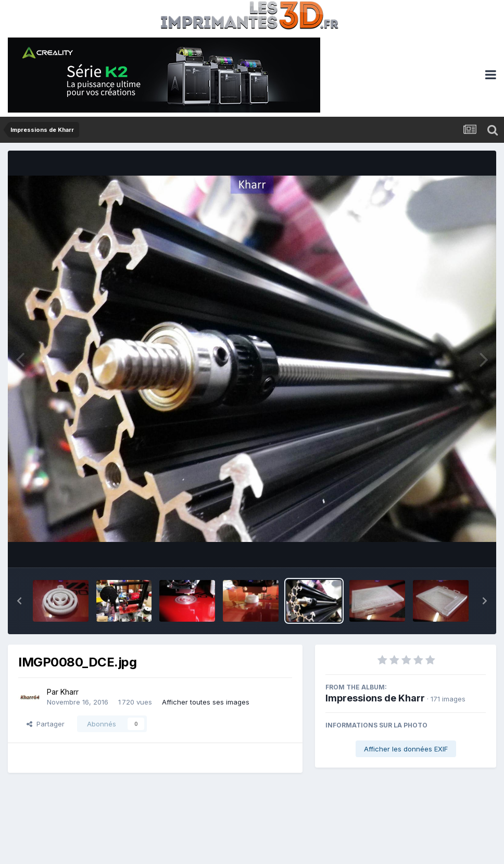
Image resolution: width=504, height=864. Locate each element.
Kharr (70, 692)
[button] (19, 601)
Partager (46, 724)
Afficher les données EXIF (406, 749)
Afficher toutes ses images (206, 702)
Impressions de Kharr (375, 698)
